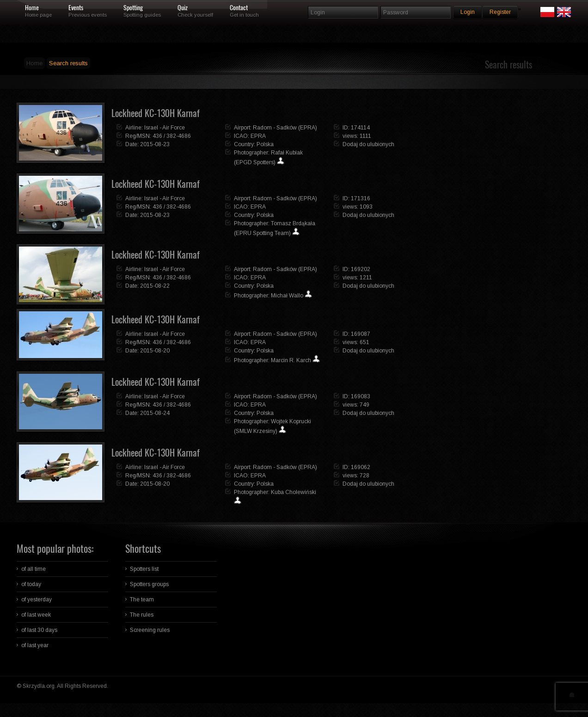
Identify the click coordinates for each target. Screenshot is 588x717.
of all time (34, 569)
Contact (239, 8)
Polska (265, 144)
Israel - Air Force (165, 128)
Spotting (133, 8)
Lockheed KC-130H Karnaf (156, 113)
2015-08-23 (155, 144)
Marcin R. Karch (291, 360)
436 (157, 136)
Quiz (183, 8)
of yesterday (37, 600)
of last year (35, 645)
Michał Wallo (287, 296)
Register (500, 12)
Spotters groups (149, 584)
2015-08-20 (155, 351)
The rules (142, 615)
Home (32, 8)
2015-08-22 (155, 286)
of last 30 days (39, 630)
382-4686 (179, 136)
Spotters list (144, 569)
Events (76, 8)
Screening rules (150, 630)
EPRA (258, 136)
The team (142, 600)
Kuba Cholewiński (294, 492)
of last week (36, 615)
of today (31, 584)
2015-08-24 (155, 413)
